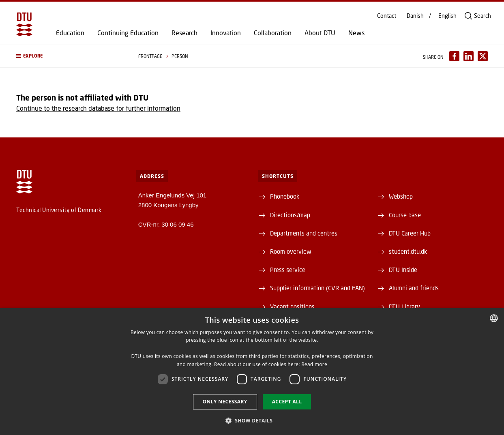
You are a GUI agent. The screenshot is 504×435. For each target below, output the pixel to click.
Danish (415, 16)
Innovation (226, 33)
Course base (405, 215)
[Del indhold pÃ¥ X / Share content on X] (483, 56)
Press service (288, 270)
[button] (69, 56)
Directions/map (290, 215)
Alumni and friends (414, 288)
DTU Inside (403, 270)
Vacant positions (292, 306)
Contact (387, 16)
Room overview (291, 251)
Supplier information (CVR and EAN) (317, 288)
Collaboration (273, 33)
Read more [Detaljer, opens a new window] (314, 364)
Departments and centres (304, 233)
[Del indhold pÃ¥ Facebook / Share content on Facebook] (454, 56)
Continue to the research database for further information (98, 108)
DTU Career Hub (410, 233)
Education (70, 33)
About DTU (320, 33)
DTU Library (404, 306)
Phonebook (285, 196)
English (447, 16)
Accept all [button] (287, 402)
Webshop (401, 196)
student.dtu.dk (408, 251)
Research (184, 33)
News (356, 33)
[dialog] (252, 372)
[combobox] (494, 318)
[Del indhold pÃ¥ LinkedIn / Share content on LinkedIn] (469, 56)
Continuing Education (128, 33)
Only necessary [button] (225, 402)
